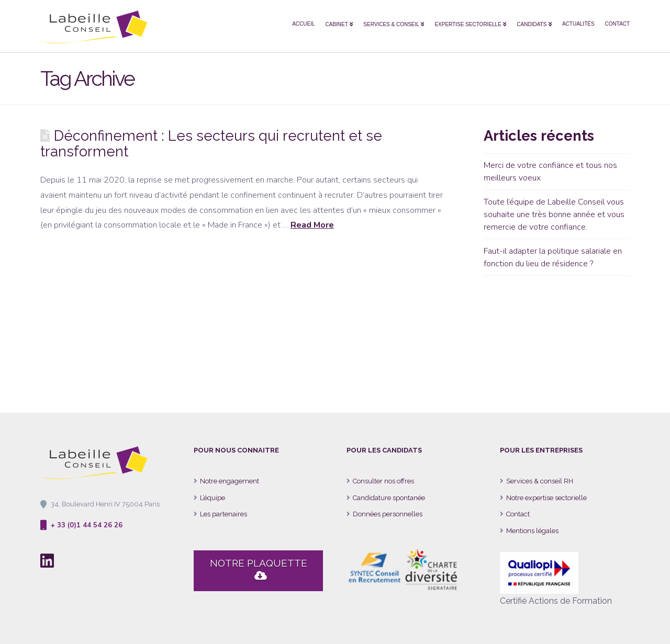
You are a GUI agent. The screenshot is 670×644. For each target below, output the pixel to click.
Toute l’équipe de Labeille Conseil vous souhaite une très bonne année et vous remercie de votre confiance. (554, 214)
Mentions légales (532, 531)
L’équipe (213, 498)
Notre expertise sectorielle (546, 498)
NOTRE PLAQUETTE (259, 570)
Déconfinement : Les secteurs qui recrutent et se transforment (211, 143)
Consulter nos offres (383, 481)
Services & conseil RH (540, 481)
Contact (518, 514)
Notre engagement (230, 481)
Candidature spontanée (389, 498)
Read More (312, 225)
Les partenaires (224, 514)
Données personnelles (388, 514)
